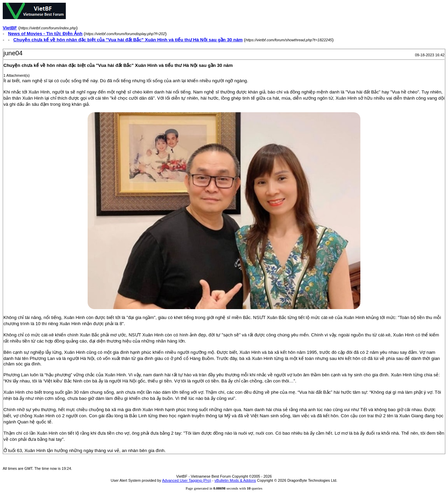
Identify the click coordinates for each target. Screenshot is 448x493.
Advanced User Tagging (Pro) (186, 480)
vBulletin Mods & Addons (235, 480)
